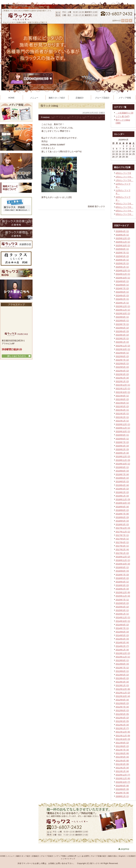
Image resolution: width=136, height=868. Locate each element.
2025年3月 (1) (122, 260)
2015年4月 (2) (122, 607)
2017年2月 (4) (122, 549)
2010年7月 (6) (122, 793)
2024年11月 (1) (123, 274)
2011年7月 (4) (122, 750)
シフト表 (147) (123, 116)
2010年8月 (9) (122, 789)
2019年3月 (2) (122, 489)
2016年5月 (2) (122, 578)
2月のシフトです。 (124, 177)
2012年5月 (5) (122, 714)
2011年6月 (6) (122, 753)
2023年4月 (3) (122, 331)
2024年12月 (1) (123, 271)
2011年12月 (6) (123, 732)
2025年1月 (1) (122, 267)
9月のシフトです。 (124, 204)
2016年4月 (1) (122, 582)
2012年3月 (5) (122, 721)
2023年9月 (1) (122, 317)
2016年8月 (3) (122, 571)
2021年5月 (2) (122, 406)
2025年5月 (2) (122, 256)
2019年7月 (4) (122, 474)
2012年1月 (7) (122, 728)
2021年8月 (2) (122, 399)
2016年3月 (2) (122, 585)
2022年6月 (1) (122, 364)
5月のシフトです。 (124, 214)
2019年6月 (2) (122, 478)
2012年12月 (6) (123, 689)
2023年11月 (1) (123, 310)
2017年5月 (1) (122, 539)
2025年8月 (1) (122, 249)
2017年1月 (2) (122, 553)
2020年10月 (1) (123, 431)
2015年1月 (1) (122, 614)
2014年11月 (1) (123, 617)
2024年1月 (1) (122, 303)
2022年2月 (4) (122, 378)
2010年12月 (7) (123, 775)
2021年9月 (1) (122, 396)
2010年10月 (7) (123, 782)
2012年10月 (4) (123, 696)
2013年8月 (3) (122, 664)
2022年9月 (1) (122, 353)
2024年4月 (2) (122, 296)
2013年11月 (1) (123, 657)
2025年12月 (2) (123, 238)
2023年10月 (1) (123, 313)
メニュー (11, 856)
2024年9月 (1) (122, 281)
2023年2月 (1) (122, 338)
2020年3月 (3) (122, 446)
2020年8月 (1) (122, 439)
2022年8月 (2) (122, 356)
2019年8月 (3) (122, 471)
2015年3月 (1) (122, 610)
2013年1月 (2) (122, 685)
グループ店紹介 (47, 856)
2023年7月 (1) (122, 324)
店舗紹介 (36, 856)
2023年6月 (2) (122, 328)
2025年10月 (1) (123, 246)
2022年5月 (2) (122, 367)
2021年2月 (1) (122, 417)
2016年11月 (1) (123, 560)
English (122, 856)
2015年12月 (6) (123, 592)
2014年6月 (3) (122, 632)
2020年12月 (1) (123, 424)
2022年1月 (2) (122, 381)
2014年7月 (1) (122, 628)
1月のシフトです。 (124, 180)
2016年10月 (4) (123, 564)
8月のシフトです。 (124, 207)
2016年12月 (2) (123, 557)
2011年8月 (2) (122, 746)
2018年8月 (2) (122, 510)
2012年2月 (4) (122, 725)
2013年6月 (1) (122, 671)
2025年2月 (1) (122, 263)
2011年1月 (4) (122, 771)
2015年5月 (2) (122, 603)
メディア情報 (60, 856)
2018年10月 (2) (123, 503)
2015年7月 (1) (122, 600)
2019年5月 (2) (122, 482)
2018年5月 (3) (122, 521)
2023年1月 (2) (122, 342)
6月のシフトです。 (124, 211)
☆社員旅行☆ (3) (124, 113)
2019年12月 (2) (123, 457)
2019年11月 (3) (123, 460)
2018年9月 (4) (122, 507)
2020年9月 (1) (122, 435)
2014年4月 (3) (122, 639)
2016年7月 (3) (122, 575)
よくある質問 (84, 856)
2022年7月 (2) (122, 360)
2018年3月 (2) (122, 524)
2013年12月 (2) (123, 653)
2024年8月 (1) (122, 285)
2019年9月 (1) (122, 467)
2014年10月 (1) (123, 621)
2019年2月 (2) (122, 492)
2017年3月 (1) (122, 546)
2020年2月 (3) (122, 449)
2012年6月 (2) (122, 710)
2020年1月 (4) (122, 453)
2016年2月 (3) (122, 589)
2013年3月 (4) (122, 682)
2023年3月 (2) (122, 335)
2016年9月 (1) (122, 567)
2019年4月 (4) (122, 485)
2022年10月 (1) (123, 349)
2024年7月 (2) (122, 288)
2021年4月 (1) (122, 410)
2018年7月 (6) (122, 514)
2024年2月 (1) (122, 299)
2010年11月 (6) (123, 778)
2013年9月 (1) (122, 660)
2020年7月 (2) (122, 442)
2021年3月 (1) (122, 414)
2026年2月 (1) (122, 235)
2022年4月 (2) (122, 371)
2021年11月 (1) (123, 389)
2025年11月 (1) (123, 242)
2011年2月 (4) (122, 768)
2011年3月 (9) (122, 764)
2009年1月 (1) (122, 796)
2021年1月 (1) (122, 421)
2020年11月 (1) (123, 428)
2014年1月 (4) (122, 650)
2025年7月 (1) (122, 253)
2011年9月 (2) (122, 743)
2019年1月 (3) (122, 496)
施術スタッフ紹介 (23, 856)
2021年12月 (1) (123, 385)
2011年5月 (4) (122, 757)
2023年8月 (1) (122, 321)
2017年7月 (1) (122, 535)
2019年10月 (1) (123, 464)
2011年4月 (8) (122, 761)
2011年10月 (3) (123, 739)
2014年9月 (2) (122, 625)
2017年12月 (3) (123, 528)
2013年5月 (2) (122, 675)
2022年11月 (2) (123, 346)
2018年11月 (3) (123, 499)
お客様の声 (72, 856)
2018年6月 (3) (122, 517)
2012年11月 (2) (123, 693)
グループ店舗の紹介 (99, 856)
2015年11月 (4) (123, 596)
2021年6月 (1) (122, 403)
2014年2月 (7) (122, 646)
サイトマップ (70, 859)
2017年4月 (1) (122, 542)
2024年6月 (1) (122, 292)
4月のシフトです (123, 173)
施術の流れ (113, 856)
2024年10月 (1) (123, 278)
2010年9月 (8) (122, 786)
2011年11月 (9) (123, 736)
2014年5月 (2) (122, 635)
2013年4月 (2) (122, 678)
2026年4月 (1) (122, 231)
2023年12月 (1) (123, 306)
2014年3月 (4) (122, 642)
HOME (3, 856)
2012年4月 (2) (122, 718)
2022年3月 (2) (122, 374)
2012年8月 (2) (122, 703)
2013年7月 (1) (122, 668)
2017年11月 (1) (123, 532)
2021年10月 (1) (123, 392)
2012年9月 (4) (122, 700)
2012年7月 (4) (122, 707)
